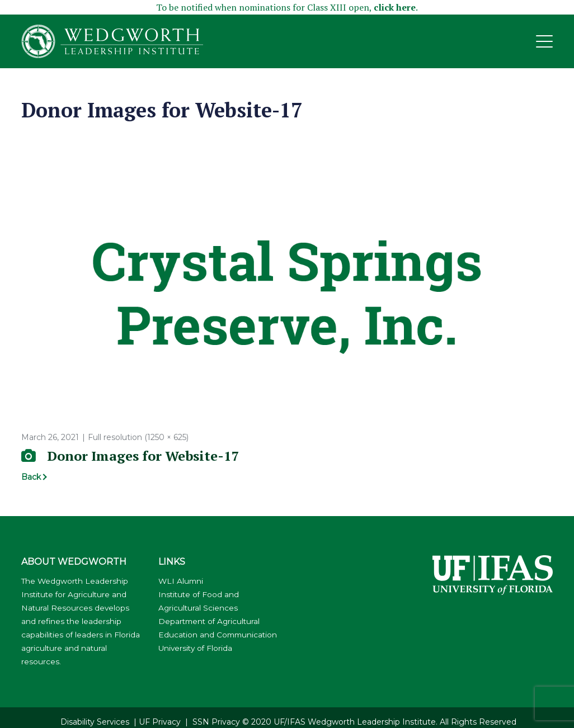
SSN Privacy (216, 722)
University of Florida (195, 648)
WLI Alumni (181, 581)
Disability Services (95, 722)
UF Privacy (160, 722)
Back (31, 477)
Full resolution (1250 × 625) (138, 437)
